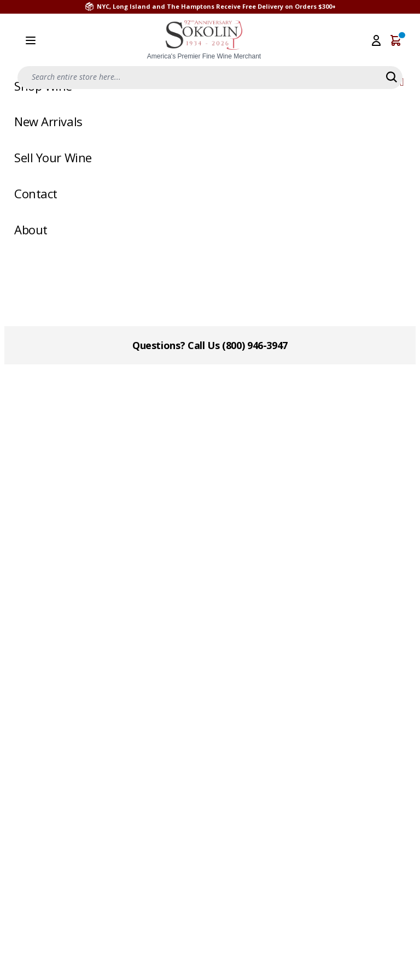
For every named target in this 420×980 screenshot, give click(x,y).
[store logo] (204, 40)
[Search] (392, 77)
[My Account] (376, 40)
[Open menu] (31, 40)
